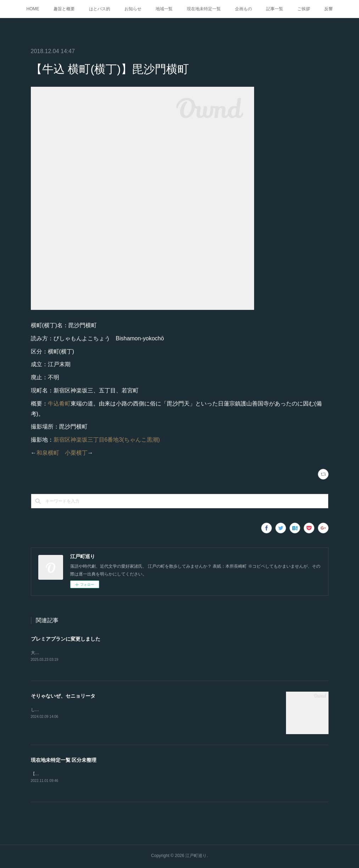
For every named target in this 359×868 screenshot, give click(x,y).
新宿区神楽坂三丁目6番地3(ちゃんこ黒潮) (107, 440)
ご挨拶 (304, 9)
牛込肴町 (59, 404)
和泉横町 (48, 453)
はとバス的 (100, 9)
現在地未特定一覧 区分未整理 (64, 761)
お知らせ (133, 9)
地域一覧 (164, 9)
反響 (329, 9)
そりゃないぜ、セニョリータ (63, 697)
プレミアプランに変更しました (66, 639)
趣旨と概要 (64, 9)
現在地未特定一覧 (204, 9)
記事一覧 (275, 9)
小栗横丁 (76, 453)
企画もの (243, 9)
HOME (33, 9)
